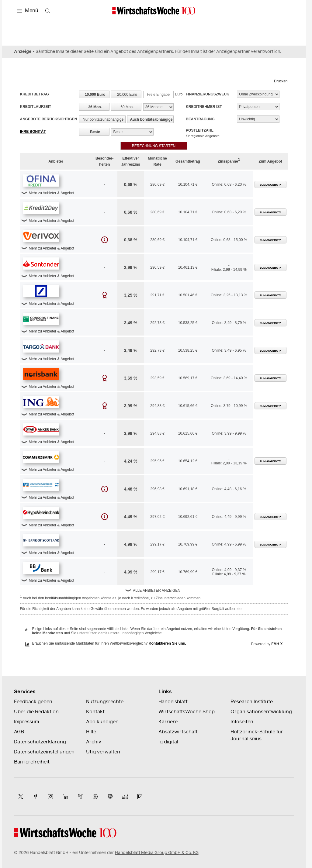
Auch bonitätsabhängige (151, 119)
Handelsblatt (173, 702)
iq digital (168, 742)
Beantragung (200, 119)
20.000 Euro (127, 95)
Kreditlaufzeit (36, 107)
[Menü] (28, 11)
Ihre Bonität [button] (33, 132)
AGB (19, 732)
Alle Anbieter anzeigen (157, 591)
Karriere (168, 722)
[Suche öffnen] (48, 11)
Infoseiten (242, 722)
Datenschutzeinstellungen (44, 752)
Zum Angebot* (270, 185)
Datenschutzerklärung (40, 742)
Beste (95, 132)
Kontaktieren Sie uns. (167, 643)
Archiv (94, 742)
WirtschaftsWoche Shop (187, 712)
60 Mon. (127, 107)
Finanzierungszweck (208, 94)
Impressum (26, 722)
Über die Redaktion (36, 712)
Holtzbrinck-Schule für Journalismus (257, 735)
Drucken (281, 81)
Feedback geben (33, 702)
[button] (41, 181)
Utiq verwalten (103, 752)
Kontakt (95, 712)
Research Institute (252, 702)
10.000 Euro (95, 95)
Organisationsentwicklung (261, 712)
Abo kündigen (102, 722)
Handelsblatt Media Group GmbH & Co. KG (157, 853)
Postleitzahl (203, 133)
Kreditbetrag (35, 94)
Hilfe (91, 732)
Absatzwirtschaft (178, 732)
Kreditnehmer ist (204, 107)
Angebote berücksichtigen (49, 119)
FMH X (277, 644)
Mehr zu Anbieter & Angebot (52, 193)
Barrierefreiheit (32, 762)
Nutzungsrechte (105, 702)
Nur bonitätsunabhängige (103, 119)
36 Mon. (95, 107)
